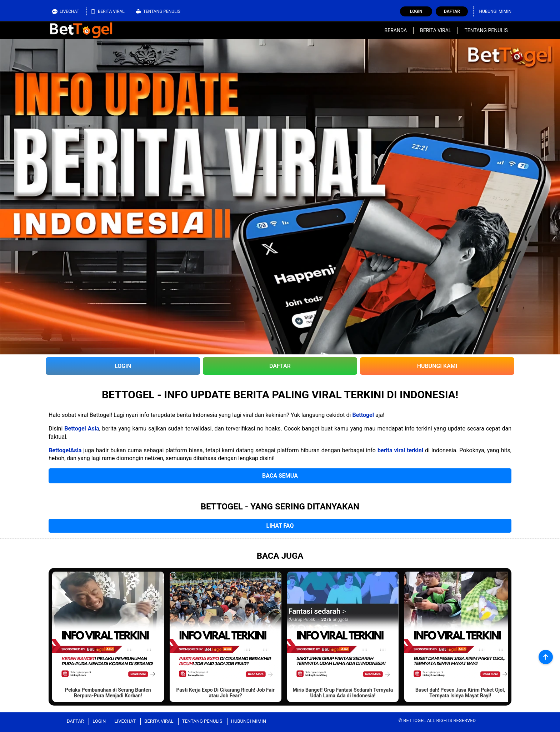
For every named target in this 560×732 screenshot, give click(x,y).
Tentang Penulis (158, 12)
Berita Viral (107, 12)
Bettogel (363, 415)
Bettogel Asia (82, 429)
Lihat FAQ (280, 526)
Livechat (66, 12)
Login (416, 11)
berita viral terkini (400, 450)
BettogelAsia (65, 450)
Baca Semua (280, 476)
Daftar (452, 11)
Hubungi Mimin (495, 11)
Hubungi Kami (437, 366)
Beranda (396, 30)
